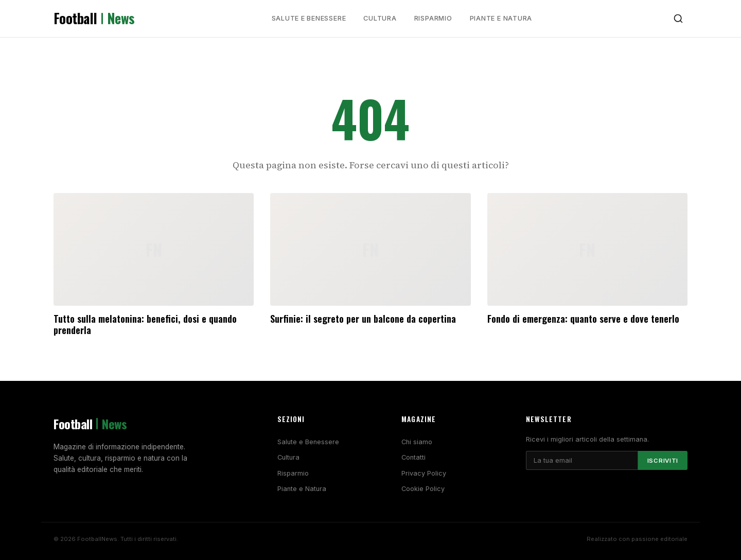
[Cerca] (678, 19)
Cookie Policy (423, 489)
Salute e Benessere (309, 18)
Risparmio (433, 18)
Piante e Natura (501, 18)
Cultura (380, 18)
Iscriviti (663, 461)
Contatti (413, 457)
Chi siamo (417, 442)
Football (94, 19)
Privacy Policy (424, 473)
